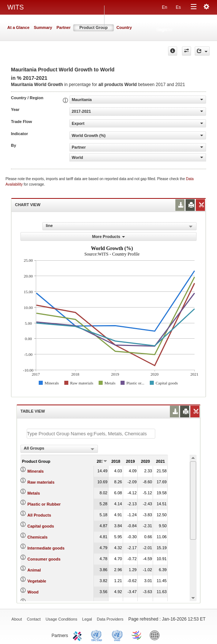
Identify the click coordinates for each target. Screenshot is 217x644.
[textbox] (91, 434)
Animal (34, 570)
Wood (33, 592)
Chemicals (37, 537)
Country (124, 27)
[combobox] (59, 449)
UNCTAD (98, 635)
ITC (79, 635)
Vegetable (37, 581)
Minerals (36, 471)
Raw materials (41, 482)
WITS (16, 7)
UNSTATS (117, 635)
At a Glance (18, 27)
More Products (108, 237)
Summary (43, 27)
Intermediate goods (46, 548)
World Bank (156, 635)
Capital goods (41, 526)
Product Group (94, 27)
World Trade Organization (137, 635)
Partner (64, 27)
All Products (39, 515)
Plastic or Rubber (44, 504)
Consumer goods (44, 559)
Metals (34, 493)
